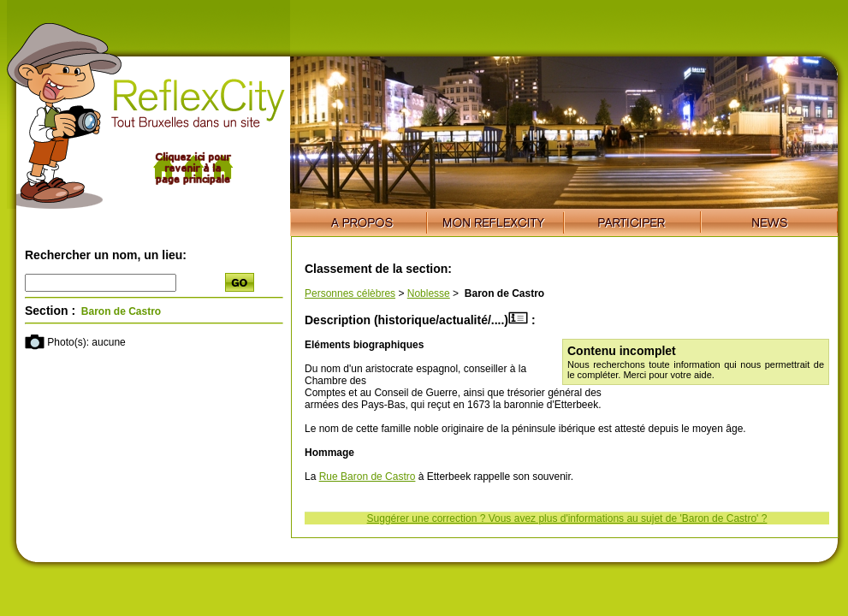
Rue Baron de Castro (368, 477)
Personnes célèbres (350, 293)
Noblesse (429, 293)
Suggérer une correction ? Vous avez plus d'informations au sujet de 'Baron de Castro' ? (567, 518)
